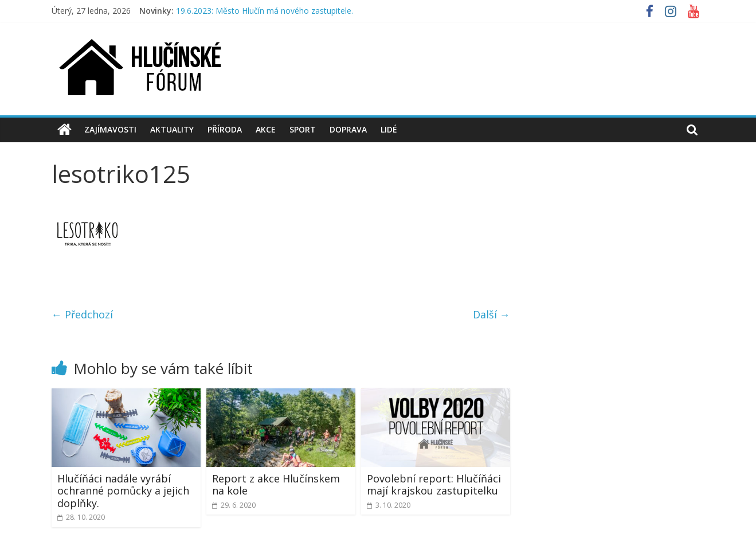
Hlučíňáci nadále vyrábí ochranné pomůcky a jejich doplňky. (123, 491)
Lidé (389, 129)
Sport (303, 129)
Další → (491, 314)
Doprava (348, 129)
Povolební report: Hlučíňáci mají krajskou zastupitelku (434, 485)
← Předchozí (82, 314)
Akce (266, 129)
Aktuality (172, 129)
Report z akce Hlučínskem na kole (276, 485)
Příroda (225, 129)
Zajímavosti (110, 129)
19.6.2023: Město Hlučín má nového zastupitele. (265, 11)
